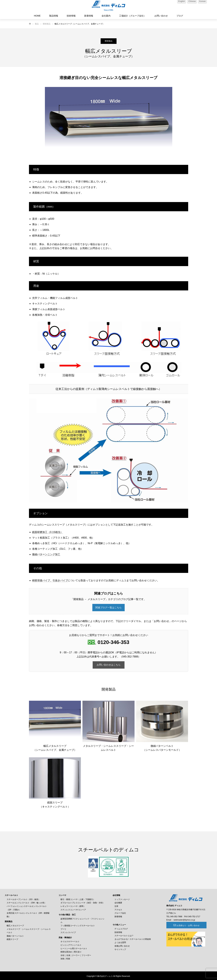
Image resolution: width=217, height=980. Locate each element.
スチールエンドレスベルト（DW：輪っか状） (26, 902)
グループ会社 (120, 912)
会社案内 (106, 16)
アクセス (118, 909)
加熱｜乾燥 (65, 958)
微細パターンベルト (15, 935)
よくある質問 (120, 942)
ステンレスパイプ (68, 932)
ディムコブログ (121, 928)
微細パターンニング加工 (46, 554)
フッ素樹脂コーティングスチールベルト (78, 925)
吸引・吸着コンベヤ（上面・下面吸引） (78, 898)
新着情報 (89, 16)
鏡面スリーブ (12, 939)
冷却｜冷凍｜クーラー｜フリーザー (76, 954)
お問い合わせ (161, 16)
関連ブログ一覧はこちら (109, 607)
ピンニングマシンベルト (71, 944)
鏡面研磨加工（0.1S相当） (48, 532)
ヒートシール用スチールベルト (74, 948)
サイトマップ (120, 949)
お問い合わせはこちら (109, 664)
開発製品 (109, 41)
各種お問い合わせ (122, 945)
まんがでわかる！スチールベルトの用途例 (133, 938)
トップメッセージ (122, 898)
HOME (37, 16)
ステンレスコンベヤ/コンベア (73, 909)
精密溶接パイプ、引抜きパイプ (50, 580)
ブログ (180, 16)
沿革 (116, 905)
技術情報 (71, 16)
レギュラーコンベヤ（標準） (73, 905)
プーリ (63, 928)
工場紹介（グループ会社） (132, 16)
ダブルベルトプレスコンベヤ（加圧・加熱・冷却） (82, 902)
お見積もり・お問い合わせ (184, 925)
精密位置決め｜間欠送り (71, 951)
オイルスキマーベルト (70, 941)
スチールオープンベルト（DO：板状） (23, 898)
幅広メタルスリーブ (15, 925)
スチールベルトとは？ (124, 935)
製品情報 (54, 16)
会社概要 (118, 902)
